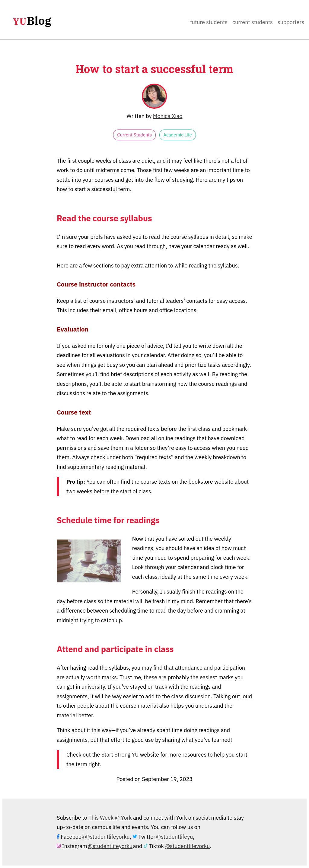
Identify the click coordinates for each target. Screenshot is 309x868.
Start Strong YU (120, 755)
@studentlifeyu (174, 837)
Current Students (253, 22)
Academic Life (177, 135)
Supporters (291, 22)
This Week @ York (110, 818)
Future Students (209, 22)
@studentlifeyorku (107, 837)
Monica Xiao (168, 116)
